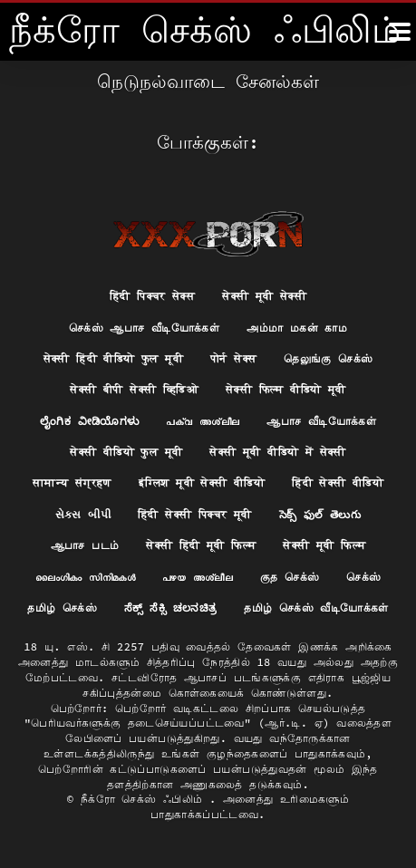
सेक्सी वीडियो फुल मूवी (126, 452)
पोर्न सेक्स (233, 358)
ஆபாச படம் (85, 545)
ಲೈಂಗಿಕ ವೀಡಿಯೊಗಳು (89, 421)
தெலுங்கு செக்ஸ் (328, 358)
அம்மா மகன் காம (297, 328)
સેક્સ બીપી (83, 514)
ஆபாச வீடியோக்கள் (321, 421)
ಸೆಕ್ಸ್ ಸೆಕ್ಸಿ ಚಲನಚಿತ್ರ (170, 608)
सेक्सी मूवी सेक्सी (264, 296)
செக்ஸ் (363, 577)
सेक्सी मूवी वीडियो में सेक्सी (277, 452)
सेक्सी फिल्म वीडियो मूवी (286, 389)
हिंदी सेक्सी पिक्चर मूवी (195, 514)
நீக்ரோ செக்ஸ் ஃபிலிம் (145, 799)
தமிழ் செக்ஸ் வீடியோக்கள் (316, 608)
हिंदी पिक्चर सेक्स (152, 296)
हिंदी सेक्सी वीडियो (338, 482)
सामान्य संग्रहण (72, 482)
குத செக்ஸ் (290, 577)
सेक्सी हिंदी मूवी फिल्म (201, 545)
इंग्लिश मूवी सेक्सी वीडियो (202, 482)
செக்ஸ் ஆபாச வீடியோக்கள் (144, 328)
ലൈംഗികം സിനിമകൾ (85, 577)
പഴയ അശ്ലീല (198, 577)
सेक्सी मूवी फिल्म (324, 545)
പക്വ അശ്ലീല (203, 421)
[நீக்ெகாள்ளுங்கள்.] (400, 32)
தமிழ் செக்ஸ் (62, 608)
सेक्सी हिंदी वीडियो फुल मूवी (113, 358)
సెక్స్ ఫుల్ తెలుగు (320, 514)
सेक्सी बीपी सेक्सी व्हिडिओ (134, 389)
